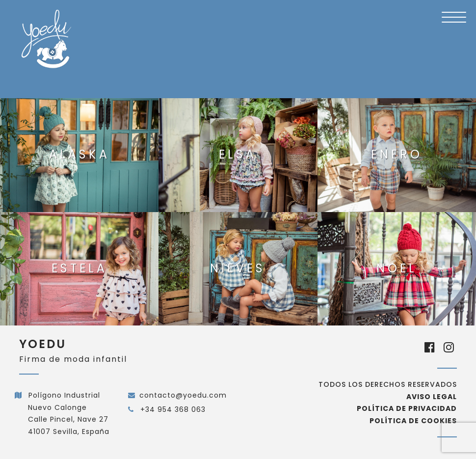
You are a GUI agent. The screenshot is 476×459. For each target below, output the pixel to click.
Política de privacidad (407, 408)
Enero (397, 154)
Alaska (79, 154)
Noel (397, 268)
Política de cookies (413, 421)
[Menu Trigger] (454, 17)
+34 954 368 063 (172, 409)
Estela (79, 268)
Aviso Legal (432, 397)
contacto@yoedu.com (183, 395)
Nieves (238, 268)
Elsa (238, 154)
